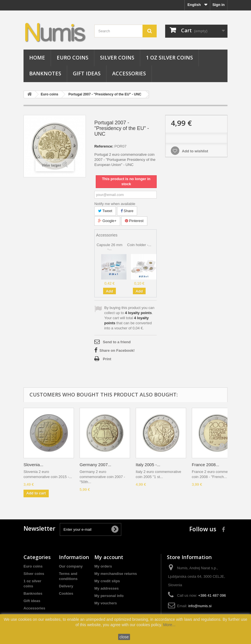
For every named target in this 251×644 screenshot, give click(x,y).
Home (37, 57)
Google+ (107, 221)
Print (107, 359)
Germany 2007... (95, 465)
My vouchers (106, 603)
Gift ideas (87, 73)
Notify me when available (115, 204)
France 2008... (206, 465)
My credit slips (107, 581)
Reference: (104, 146)
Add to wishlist (195, 151)
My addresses (107, 588)
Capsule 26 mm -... (109, 247)
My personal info (109, 596)
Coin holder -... (139, 245)
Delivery (66, 586)
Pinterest (134, 221)
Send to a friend (117, 342)
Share (127, 211)
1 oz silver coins (169, 57)
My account (109, 557)
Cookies (66, 593)
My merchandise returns (116, 574)
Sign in (219, 5)
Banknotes (45, 73)
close (124, 637)
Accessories (129, 73)
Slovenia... (33, 465)
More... (169, 625)
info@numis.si (200, 606)
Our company (71, 566)
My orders (103, 566)
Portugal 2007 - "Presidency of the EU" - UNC (105, 94)
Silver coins (117, 57)
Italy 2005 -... (148, 465)
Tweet (105, 211)
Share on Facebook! (117, 350)
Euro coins (73, 57)
